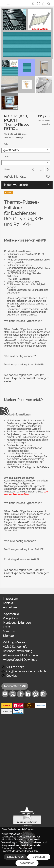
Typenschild (11, 614)
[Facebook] (20, 694)
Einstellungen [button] (15, 857)
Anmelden (10, 607)
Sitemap (8, 636)
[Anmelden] (33, 4)
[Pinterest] (36, 694)
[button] (8, 4)
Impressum (10, 599)
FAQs (6, 627)
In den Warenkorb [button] (16, 185)
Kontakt (8, 603)
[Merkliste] (38, 4)
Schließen (39, 857)
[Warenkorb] (44, 4)
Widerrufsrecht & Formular (21, 655)
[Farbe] (26, 150)
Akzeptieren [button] (27, 863)
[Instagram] (43, 694)
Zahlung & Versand (16, 642)
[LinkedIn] (28, 694)
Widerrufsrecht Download (20, 660)
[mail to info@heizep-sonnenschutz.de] (5, 694)
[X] (13, 694)
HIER (41, 365)
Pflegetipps (10, 618)
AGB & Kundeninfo (15, 647)
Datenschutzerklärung (18, 651)
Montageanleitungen (17, 623)
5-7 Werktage (14, 137)
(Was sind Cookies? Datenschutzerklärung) (13, 835)
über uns (9, 631)
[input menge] (41, 169)
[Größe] (26, 163)
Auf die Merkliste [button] (15, 177)
